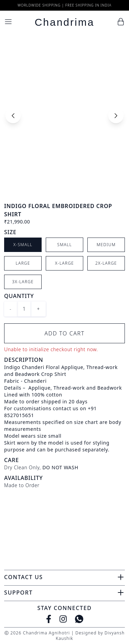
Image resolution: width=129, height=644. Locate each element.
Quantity (19, 296)
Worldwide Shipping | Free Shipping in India (64, 5)
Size (10, 232)
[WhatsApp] (79, 619)
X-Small (23, 245)
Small (64, 245)
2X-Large (106, 263)
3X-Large (23, 282)
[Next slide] (116, 116)
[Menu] (8, 22)
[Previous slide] (13, 116)
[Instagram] (63, 619)
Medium (106, 245)
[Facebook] (49, 619)
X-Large (64, 263)
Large (23, 263)
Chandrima (65, 22)
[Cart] (121, 22)
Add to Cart (64, 333)
